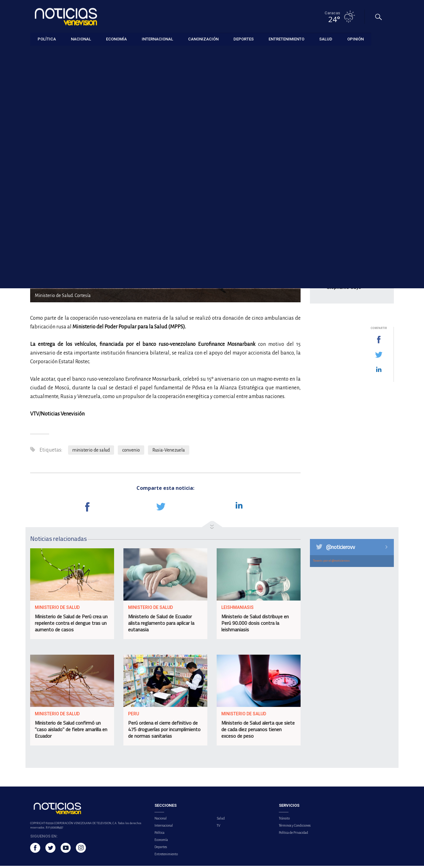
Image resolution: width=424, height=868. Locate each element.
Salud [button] (326, 39)
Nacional (161, 820)
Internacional (164, 828)
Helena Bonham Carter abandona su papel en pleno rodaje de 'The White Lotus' (356, 187)
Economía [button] (116, 39)
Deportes (161, 849)
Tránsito (284, 820)
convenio (131, 452)
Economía (161, 842)
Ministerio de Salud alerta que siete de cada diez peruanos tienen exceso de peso (258, 731)
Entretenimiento (166, 856)
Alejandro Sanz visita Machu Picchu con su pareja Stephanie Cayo (358, 284)
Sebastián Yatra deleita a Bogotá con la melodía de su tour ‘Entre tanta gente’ (355, 155)
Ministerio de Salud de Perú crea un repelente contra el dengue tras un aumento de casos (71, 625)
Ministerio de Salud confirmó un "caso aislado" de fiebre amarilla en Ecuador (71, 731)
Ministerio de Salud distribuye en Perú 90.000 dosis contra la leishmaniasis (255, 625)
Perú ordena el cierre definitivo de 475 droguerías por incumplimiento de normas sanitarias (164, 731)
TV (219, 828)
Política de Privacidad (293, 835)
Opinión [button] (355, 39)
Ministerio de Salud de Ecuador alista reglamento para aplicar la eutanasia (161, 625)
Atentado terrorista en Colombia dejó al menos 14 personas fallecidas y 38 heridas (357, 222)
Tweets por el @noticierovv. (332, 563)
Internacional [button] (157, 39)
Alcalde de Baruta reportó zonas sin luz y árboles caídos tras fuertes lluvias (356, 254)
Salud (35, 53)
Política (159, 835)
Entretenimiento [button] (286, 39)
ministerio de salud (91, 452)
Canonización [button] (203, 39)
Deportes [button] (244, 39)
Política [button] (47, 39)
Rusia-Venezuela (169, 452)
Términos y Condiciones (295, 828)
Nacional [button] (81, 39)
